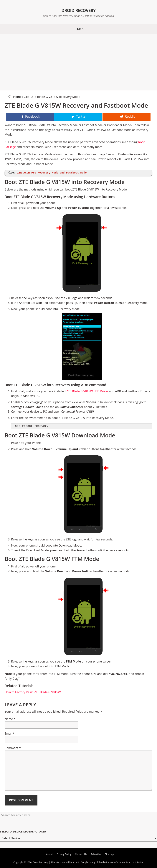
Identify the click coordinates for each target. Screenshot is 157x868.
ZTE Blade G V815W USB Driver (87, 391)
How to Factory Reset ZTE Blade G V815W (33, 692)
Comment (13, 748)
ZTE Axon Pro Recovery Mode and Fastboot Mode (52, 173)
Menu (81, 29)
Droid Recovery (78, 9)
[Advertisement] (78, 62)
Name (10, 719)
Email (10, 734)
